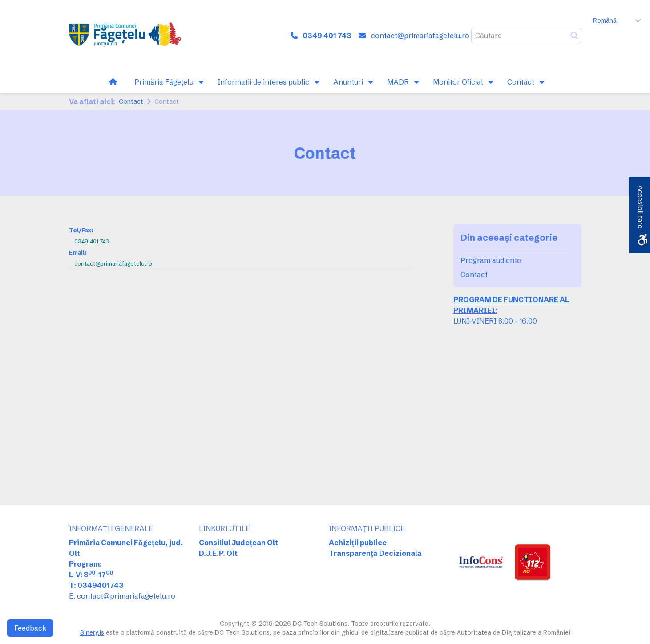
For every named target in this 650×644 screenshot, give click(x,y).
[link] (127, 36)
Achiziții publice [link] (358, 543)
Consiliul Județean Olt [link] (238, 543)
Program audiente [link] (491, 260)
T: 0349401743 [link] (96, 585)
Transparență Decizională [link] (375, 553)
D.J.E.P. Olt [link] (218, 553)
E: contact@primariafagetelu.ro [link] (122, 596)
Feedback (30, 628)
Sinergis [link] (92, 632)
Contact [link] (131, 101)
